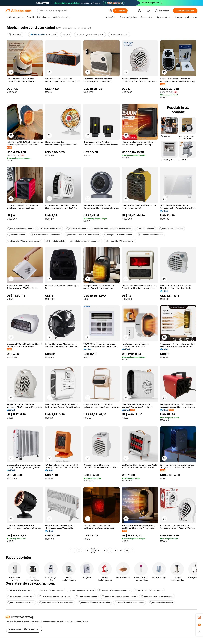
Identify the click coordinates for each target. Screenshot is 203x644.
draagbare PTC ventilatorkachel (118, 235)
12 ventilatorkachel (145, 229)
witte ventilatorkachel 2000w (21, 596)
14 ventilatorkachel (16, 235)
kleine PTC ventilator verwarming (130, 603)
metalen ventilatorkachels (161, 603)
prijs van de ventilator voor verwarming (56, 603)
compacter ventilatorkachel (150, 235)
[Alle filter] (15, 34)
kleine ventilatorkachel (86, 596)
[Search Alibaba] (73, 11)
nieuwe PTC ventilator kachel (20, 590)
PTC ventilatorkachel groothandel (45, 235)
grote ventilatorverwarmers (81, 590)
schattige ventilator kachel (20, 229)
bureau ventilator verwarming (21, 603)
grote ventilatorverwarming (51, 590)
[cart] (149, 11)
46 (127, 551)
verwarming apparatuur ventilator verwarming (111, 229)
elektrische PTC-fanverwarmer (149, 590)
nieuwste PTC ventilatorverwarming (94, 603)
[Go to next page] (133, 551)
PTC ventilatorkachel (76, 229)
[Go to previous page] (70, 551)
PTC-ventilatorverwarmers (49, 229)
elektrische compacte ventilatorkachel (119, 596)
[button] (110, 11)
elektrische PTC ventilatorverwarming (24, 241)
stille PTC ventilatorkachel (171, 229)
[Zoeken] (120, 11)
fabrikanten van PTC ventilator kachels (82, 235)
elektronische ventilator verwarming (157, 596)
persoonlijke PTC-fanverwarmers (120, 241)
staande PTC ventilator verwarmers (115, 590)
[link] (199, 617)
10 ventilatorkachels (55, 241)
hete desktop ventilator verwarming (55, 596)
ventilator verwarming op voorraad (85, 241)
